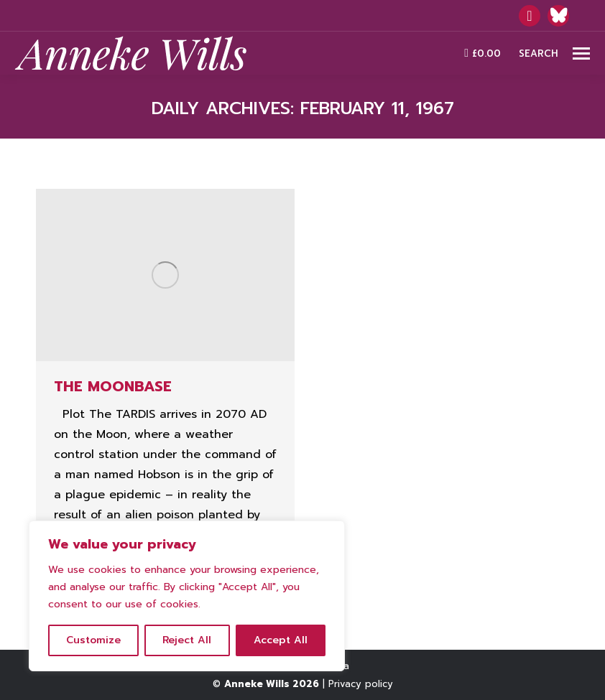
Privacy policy (361, 684)
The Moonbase (113, 386)
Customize (93, 640)
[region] (187, 596)
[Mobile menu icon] (581, 53)
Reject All (187, 640)
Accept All (281, 640)
